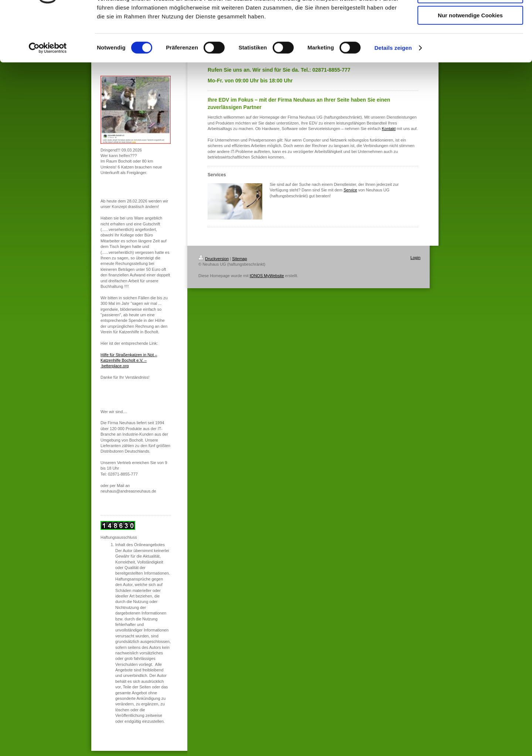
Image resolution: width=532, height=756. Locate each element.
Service (350, 190)
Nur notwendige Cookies (470, 62)
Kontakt (388, 129)
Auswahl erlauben (470, 40)
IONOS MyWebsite (267, 276)
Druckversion (214, 259)
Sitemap (239, 259)
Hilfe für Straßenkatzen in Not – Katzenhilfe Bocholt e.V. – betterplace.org (129, 360)
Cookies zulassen (470, 18)
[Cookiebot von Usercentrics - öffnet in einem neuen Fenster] (48, 94)
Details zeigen (393, 94)
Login (415, 258)
